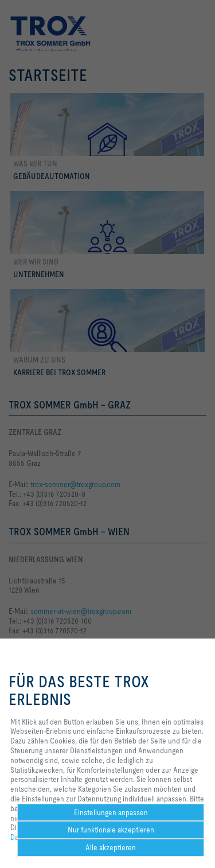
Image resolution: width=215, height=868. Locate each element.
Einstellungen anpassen (111, 812)
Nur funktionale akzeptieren (111, 830)
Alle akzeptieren (111, 847)
